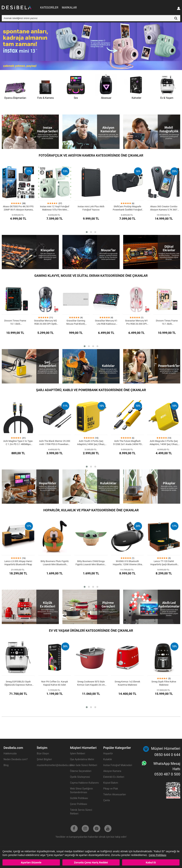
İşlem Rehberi (78, 753)
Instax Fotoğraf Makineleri (118, 765)
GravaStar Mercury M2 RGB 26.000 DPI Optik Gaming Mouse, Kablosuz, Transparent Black (45, 322)
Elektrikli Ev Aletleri (114, 777)
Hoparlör (108, 753)
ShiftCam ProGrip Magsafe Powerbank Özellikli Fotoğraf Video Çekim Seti (127, 208)
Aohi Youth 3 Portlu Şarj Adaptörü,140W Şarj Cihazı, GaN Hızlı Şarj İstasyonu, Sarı (91, 443)
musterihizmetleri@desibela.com (52, 765)
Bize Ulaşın (43, 753)
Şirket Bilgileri (44, 759)
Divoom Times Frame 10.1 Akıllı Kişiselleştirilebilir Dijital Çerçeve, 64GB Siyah (15, 322)
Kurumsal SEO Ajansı (150, 800)
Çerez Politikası (158, 855)
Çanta (107, 800)
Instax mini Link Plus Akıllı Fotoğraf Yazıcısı (91, 208)
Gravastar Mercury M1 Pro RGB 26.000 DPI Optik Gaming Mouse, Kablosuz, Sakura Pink (136, 322)
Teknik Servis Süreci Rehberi (81, 812)
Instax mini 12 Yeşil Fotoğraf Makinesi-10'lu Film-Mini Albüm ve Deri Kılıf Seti (55, 208)
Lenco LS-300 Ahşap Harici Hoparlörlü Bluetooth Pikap (18, 563)
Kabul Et (151, 862)
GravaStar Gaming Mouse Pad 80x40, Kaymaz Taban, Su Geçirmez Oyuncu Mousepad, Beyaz (76, 322)
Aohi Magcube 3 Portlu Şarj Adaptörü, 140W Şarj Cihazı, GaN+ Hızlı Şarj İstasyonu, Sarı (164, 443)
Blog (6, 765)
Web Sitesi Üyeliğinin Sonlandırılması (81, 790)
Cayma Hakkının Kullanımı (84, 783)
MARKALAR (69, 8)
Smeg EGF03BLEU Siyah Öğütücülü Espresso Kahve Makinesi (18, 683)
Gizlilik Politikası (79, 798)
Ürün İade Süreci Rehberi (84, 765)
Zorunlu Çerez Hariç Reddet (91, 862)
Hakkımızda (10, 753)
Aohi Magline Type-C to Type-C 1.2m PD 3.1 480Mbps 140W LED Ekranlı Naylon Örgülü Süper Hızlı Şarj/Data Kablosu (18, 443)
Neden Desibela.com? (16, 759)
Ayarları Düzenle (31, 862)
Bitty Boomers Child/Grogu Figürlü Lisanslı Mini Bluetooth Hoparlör (91, 563)
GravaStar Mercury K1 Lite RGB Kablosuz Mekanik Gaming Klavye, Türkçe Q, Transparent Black (106, 322)
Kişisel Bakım (111, 783)
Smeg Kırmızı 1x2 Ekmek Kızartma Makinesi (127, 683)
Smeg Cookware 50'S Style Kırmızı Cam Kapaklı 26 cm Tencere (91, 683)
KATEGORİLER (49, 8)
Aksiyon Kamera (112, 771)
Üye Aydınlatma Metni (82, 759)
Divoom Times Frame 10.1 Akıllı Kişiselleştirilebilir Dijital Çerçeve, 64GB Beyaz (167, 322)
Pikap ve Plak (111, 789)
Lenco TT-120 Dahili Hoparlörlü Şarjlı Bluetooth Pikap (164, 563)
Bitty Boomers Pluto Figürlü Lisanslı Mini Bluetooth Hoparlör (55, 563)
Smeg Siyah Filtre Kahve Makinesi (164, 683)
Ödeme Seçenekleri (81, 771)
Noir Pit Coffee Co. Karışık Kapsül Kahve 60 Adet (55, 683)
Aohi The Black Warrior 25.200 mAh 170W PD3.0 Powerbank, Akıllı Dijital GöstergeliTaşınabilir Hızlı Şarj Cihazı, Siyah (55, 443)
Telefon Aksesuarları (115, 794)
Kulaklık (108, 759)
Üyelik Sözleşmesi (80, 777)
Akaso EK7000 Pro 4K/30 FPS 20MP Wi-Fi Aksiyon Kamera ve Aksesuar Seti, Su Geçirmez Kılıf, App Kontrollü (18, 208)
